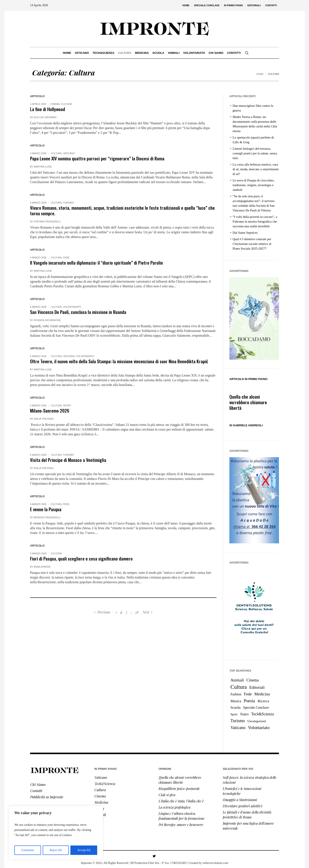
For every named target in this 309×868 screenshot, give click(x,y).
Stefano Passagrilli (47, 222)
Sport (67, 405)
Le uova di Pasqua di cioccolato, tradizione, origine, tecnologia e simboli (254, 185)
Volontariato (72, 307)
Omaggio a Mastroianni (240, 800)
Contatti (36, 791)
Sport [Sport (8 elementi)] (234, 714)
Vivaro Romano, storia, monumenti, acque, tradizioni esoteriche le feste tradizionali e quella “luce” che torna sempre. (122, 210)
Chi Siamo (38, 784)
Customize (28, 850)
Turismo (68, 203)
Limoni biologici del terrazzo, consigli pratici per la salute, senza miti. (255, 153)
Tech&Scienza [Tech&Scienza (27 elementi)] (263, 714)
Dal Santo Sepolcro (245, 233)
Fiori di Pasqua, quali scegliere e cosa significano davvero (81, 558)
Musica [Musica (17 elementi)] (236, 701)
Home (260, 74)
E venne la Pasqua (46, 509)
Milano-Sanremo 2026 (50, 411)
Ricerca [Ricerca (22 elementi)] (263, 701)
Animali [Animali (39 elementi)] (237, 680)
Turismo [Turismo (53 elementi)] (238, 721)
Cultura (66, 104)
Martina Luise (43, 167)
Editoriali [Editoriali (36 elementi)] (257, 687)
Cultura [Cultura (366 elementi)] (239, 687)
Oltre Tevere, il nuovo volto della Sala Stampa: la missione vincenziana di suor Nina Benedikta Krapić (119, 361)
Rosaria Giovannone (47, 320)
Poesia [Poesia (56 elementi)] (249, 701)
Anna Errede (42, 567)
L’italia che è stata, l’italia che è (181, 801)
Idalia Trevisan (44, 419)
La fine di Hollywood (48, 109)
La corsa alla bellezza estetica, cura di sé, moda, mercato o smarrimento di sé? (256, 169)
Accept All (84, 850)
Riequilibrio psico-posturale (179, 789)
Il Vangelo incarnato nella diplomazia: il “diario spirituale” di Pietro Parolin (96, 263)
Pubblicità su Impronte (47, 797)
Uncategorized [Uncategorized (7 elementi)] (257, 721)
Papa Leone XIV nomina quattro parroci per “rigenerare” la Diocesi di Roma (97, 158)
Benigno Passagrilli (47, 517)
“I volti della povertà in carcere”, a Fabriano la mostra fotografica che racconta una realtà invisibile (255, 222)
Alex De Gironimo (45, 117)
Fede (66, 258)
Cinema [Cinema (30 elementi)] (253, 680)
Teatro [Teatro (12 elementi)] (244, 714)
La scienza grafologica (174, 807)
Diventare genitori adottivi (242, 806)
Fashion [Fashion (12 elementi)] (236, 694)
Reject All (56, 850)
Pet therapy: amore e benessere (181, 825)
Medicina (101, 802)
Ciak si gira (167, 795)
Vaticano (69, 153)
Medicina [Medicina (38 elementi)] (262, 694)
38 (137, 612)
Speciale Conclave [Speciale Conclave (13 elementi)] (256, 708)
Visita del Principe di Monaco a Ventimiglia (68, 460)
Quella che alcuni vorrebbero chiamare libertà (248, 402)
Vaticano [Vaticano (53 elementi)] (238, 728)
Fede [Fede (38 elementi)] (248, 694)
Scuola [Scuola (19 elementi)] (236, 708)
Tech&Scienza (105, 784)
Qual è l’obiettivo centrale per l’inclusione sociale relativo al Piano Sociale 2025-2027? (252, 244)
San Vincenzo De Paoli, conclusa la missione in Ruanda (78, 312)
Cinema (55, 104)
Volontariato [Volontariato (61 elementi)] (259, 728)
